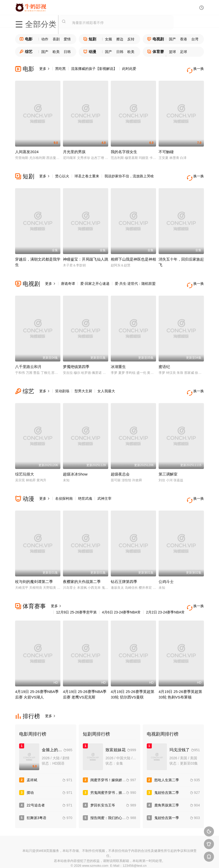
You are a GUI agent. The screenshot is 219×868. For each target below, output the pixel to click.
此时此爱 (129, 69)
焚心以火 (62, 173)
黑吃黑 (60, 69)
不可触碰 (166, 148)
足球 (184, 52)
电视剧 (156, 39)
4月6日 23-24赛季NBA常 (121, 595)
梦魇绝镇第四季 (76, 356)
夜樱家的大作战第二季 (82, 564)
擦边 (120, 39)
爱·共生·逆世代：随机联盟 (135, 276)
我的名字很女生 (124, 148)
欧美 (56, 52)
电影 (26, 39)
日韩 (67, 52)
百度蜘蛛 (73, 858)
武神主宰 (104, 484)
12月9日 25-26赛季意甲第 (76, 595)
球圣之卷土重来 (87, 173)
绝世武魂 (85, 484)
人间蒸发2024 (27, 148)
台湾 (195, 39)
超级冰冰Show (75, 460)
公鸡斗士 (166, 564)
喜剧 (56, 39)
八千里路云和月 (28, 356)
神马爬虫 (91, 858)
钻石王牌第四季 (124, 564)
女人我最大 (106, 380)
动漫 (90, 52)
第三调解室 (168, 460)
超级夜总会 (120, 460)
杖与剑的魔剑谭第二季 (34, 564)
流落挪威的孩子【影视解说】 (94, 69)
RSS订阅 (54, 858)
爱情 (67, 39)
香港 (184, 39)
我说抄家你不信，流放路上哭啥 (129, 173)
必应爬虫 (165, 858)
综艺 (26, 52)
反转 (131, 39)
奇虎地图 (128, 858)
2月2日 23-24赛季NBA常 (165, 595)
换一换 (196, 69)
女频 (108, 39)
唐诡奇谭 (68, 276)
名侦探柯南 (64, 484)
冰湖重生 (118, 356)
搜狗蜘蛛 (109, 858)
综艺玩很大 (25, 460)
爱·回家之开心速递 (95, 276)
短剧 (90, 39)
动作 (45, 39)
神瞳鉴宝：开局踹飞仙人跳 (86, 252)
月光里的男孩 (74, 148)
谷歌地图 (146, 858)
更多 (45, 69)
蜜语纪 (164, 356)
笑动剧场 (62, 380)
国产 (172, 39)
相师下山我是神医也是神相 (133, 252)
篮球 (172, 52)
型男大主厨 (83, 380)
